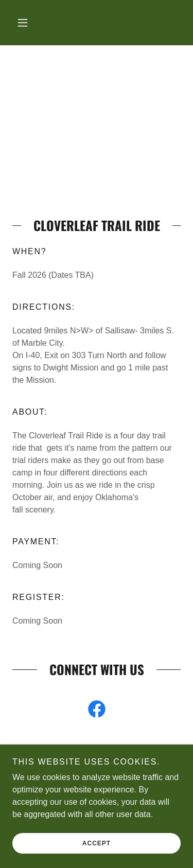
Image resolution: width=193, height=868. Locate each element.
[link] (97, 711)
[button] (23, 23)
